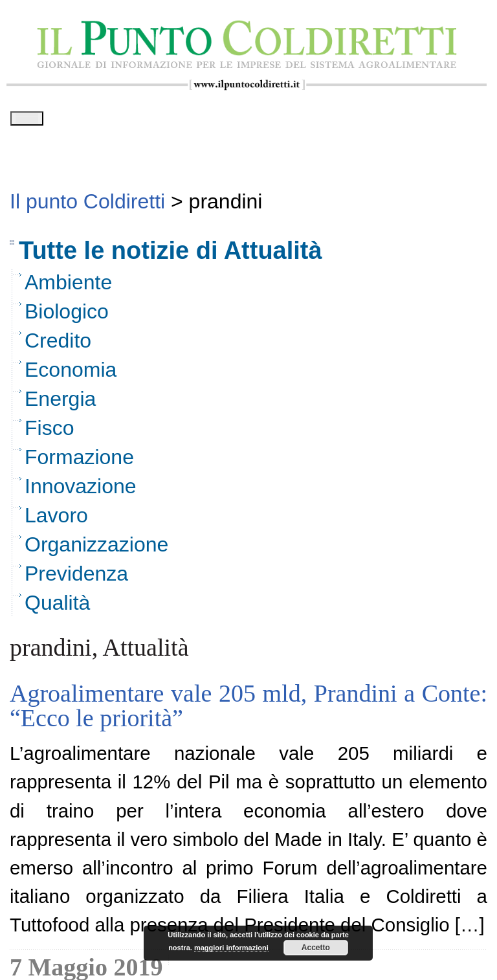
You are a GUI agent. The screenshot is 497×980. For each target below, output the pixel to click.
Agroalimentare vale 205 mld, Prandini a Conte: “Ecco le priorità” (248, 709)
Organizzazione (96, 548)
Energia (60, 403)
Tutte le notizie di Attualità (171, 255)
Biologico (67, 315)
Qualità (57, 607)
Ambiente (68, 286)
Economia (71, 373)
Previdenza (76, 577)
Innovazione (81, 490)
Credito (58, 344)
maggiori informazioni (231, 948)
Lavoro (56, 519)
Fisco (49, 432)
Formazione (79, 461)
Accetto (316, 948)
